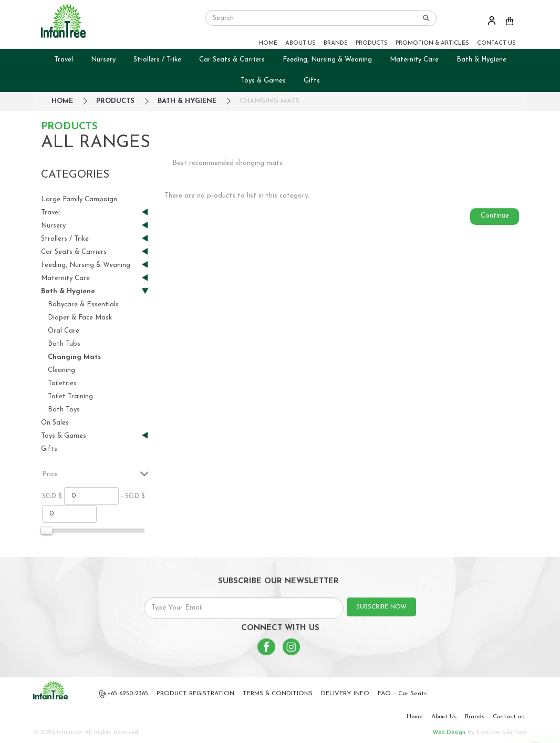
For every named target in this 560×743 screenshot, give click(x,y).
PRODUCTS (372, 43)
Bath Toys (64, 410)
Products (115, 101)
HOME (268, 43)
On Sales (55, 423)
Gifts (312, 81)
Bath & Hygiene (481, 60)
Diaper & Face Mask (80, 318)
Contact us (508, 717)
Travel (64, 60)
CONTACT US (496, 43)
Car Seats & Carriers (232, 60)
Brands (475, 717)
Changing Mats (269, 101)
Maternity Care (414, 60)
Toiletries (62, 383)
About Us (444, 717)
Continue (495, 216)
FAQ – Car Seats (402, 694)
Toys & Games (263, 81)
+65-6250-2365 (124, 694)
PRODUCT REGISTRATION (195, 694)
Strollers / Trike (157, 60)
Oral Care (64, 331)
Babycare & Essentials (83, 305)
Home (415, 717)
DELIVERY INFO (345, 694)
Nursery (103, 60)
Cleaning (61, 370)
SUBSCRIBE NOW (381, 607)
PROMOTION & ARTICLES (432, 43)
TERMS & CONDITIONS (278, 694)
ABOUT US (300, 43)
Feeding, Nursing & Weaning (327, 60)
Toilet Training (70, 396)
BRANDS (336, 43)
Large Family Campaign (79, 199)
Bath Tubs (64, 344)
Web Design (449, 732)
